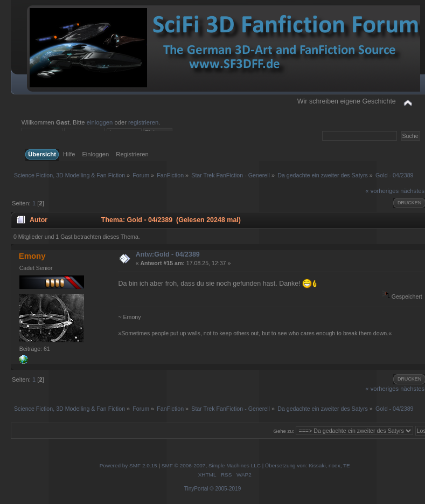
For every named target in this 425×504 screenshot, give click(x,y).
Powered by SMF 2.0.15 (128, 465)
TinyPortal (196, 489)
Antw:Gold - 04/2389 (168, 254)
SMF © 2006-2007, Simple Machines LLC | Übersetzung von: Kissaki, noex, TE (256, 465)
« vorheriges (382, 191)
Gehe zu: (284, 431)
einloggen (100, 122)
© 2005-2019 (225, 489)
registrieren (143, 122)
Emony (32, 256)
